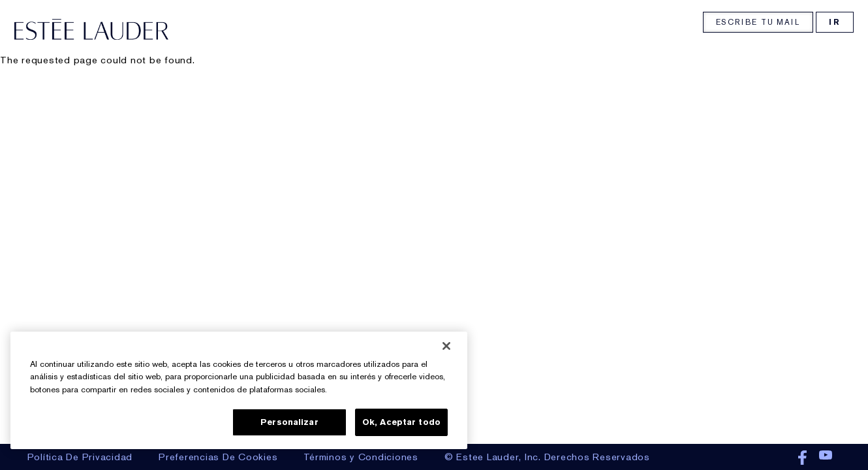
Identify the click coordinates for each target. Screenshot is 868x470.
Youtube (826, 458)
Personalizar (289, 422)
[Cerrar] (446, 346)
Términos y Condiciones (361, 457)
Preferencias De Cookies (218, 457)
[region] (239, 390)
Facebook (802, 458)
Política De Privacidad (80, 457)
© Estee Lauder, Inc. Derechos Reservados (547, 457)
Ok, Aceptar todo (401, 422)
